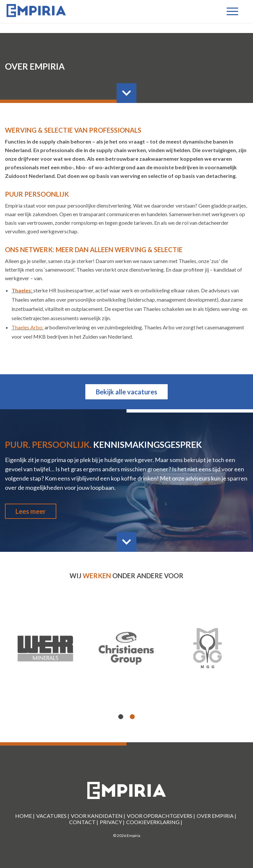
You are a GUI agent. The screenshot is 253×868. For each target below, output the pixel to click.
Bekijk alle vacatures (126, 392)
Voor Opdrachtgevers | (161, 816)
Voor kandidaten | (98, 816)
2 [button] (132, 717)
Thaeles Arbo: (28, 327)
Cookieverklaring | (154, 822)
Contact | (84, 822)
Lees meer (31, 511)
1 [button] (121, 717)
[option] (126, 649)
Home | (25, 816)
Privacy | (112, 822)
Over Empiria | (216, 816)
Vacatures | (53, 816)
